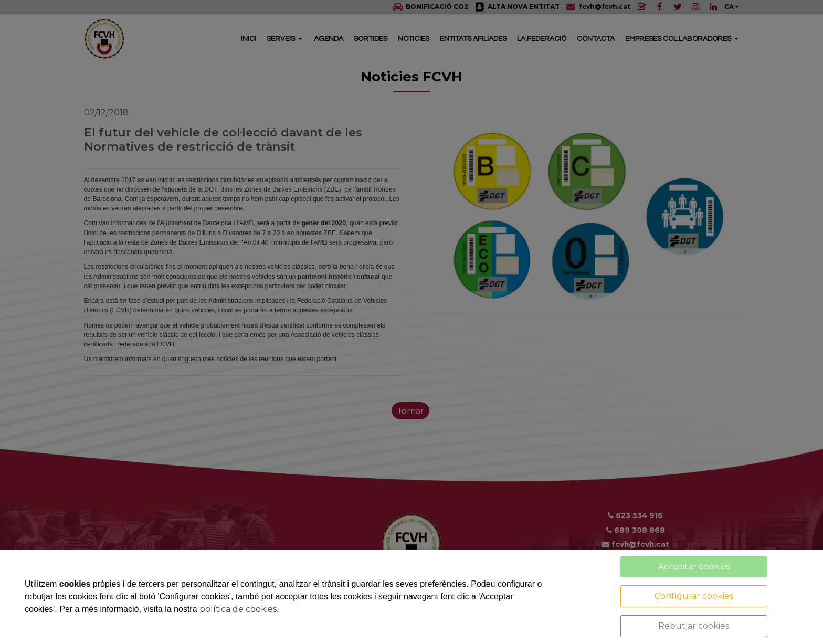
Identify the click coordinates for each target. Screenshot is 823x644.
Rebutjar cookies (694, 626)
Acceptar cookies (694, 567)
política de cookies (238, 609)
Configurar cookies (694, 596)
